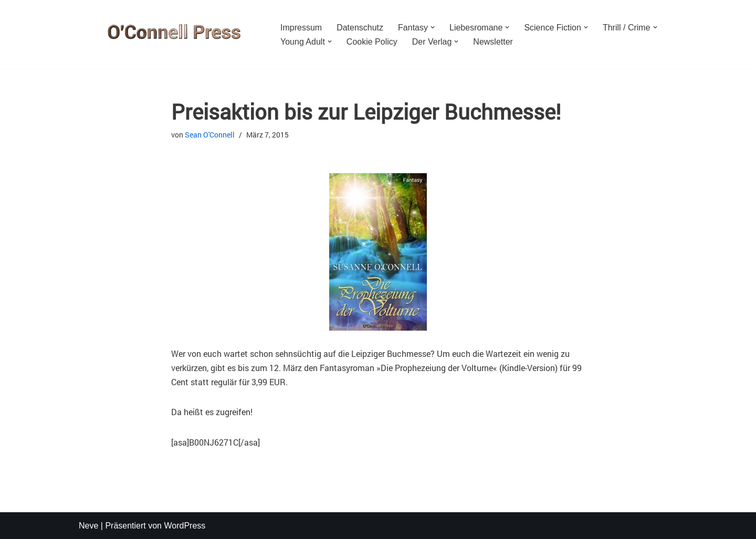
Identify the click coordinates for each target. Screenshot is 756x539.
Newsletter (493, 42)
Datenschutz (360, 28)
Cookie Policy (372, 42)
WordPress (185, 526)
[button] (433, 27)
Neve (88, 526)
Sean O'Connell (210, 135)
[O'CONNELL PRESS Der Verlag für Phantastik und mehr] (171, 34)
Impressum (301, 28)
